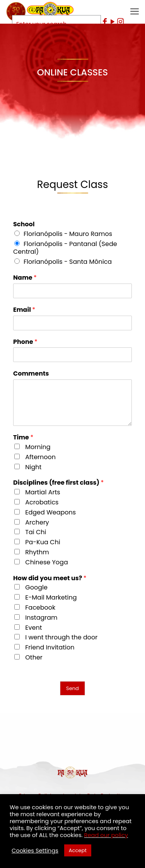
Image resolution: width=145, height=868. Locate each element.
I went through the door (61, 637)
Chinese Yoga (46, 562)
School (24, 225)
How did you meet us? (50, 578)
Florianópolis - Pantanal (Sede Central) (65, 248)
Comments (31, 374)
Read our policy (106, 835)
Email (24, 310)
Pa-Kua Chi (43, 542)
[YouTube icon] (113, 22)
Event (33, 628)
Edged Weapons (50, 512)
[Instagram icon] (120, 22)
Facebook (40, 607)
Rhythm (37, 552)
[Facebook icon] (105, 22)
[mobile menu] (135, 12)
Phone (25, 342)
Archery (37, 522)
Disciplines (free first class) (58, 483)
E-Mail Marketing (51, 597)
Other (34, 657)
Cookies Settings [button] (35, 851)
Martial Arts (43, 492)
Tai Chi (36, 532)
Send (72, 688)
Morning (38, 447)
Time (23, 438)
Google (36, 587)
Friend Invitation (50, 647)
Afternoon (40, 457)
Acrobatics (42, 502)
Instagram (41, 618)
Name (25, 278)
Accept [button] (78, 850)
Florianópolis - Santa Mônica (68, 262)
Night (33, 467)
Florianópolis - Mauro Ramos (68, 234)
